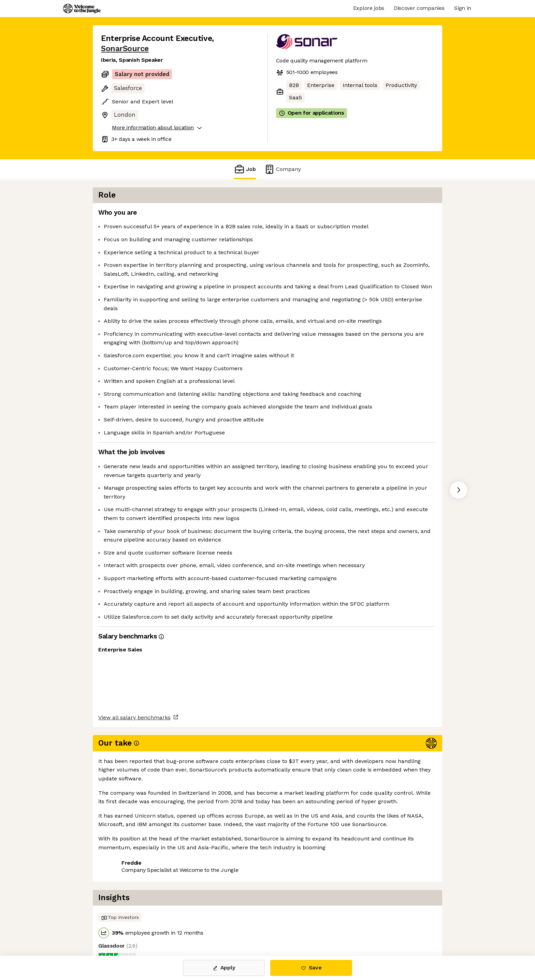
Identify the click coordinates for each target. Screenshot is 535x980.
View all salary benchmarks (134, 901)
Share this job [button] (120, 927)
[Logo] (82, 9)
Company (283, 169)
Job (245, 169)
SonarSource (125, 49)
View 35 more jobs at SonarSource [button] (194, 927)
